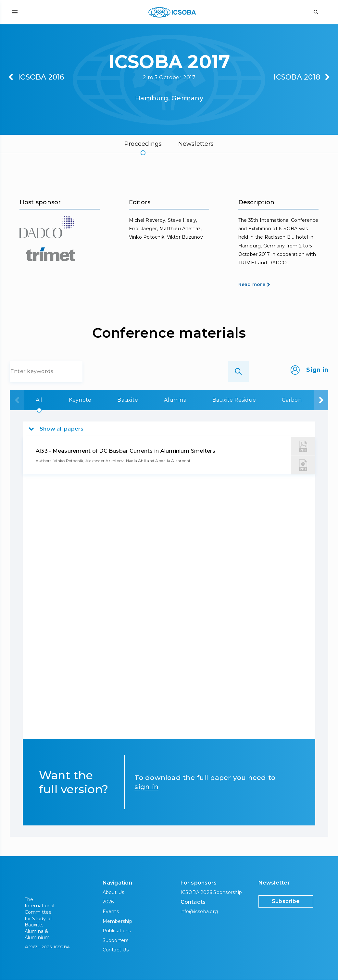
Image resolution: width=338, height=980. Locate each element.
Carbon (292, 400)
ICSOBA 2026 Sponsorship (211, 892)
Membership (117, 921)
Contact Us (116, 950)
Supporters (115, 940)
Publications (117, 931)
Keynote (80, 400)
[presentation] (17, 400)
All (39, 400)
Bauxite (128, 400)
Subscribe (286, 901)
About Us (113, 892)
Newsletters (196, 144)
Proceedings (143, 144)
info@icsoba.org (199, 912)
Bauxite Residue (234, 400)
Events (111, 911)
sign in (146, 787)
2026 (108, 902)
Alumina (175, 400)
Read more (252, 284)
